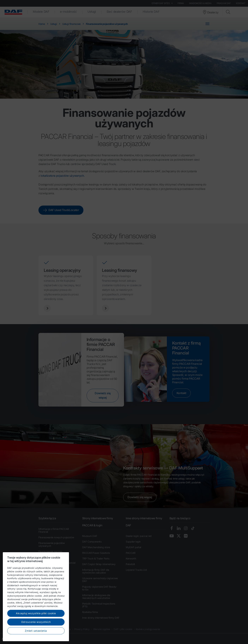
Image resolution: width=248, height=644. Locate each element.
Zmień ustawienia (36, 638)
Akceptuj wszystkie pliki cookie (36, 621)
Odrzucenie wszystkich (36, 630)
